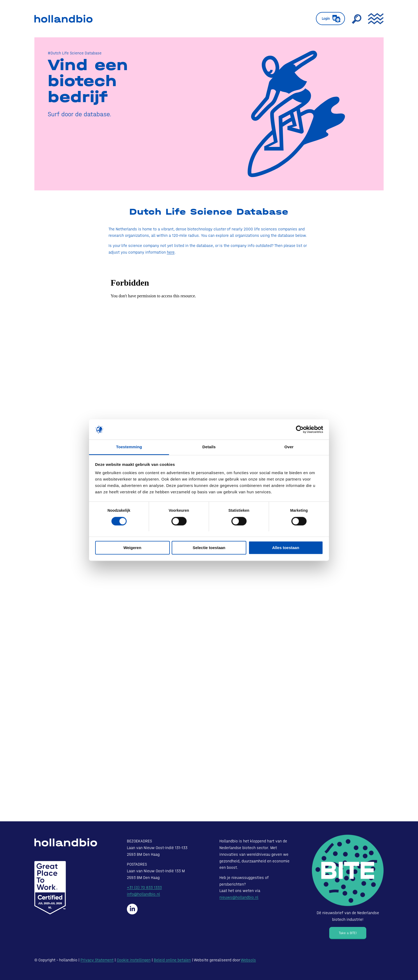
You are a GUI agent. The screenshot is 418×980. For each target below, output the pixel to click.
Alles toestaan (286, 548)
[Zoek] (356, 19)
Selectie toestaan (209, 548)
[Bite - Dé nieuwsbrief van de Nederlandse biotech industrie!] (348, 871)
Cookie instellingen (134, 960)
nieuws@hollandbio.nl (239, 897)
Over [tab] (289, 447)
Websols (248, 960)
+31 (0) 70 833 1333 (144, 887)
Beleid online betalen (172, 960)
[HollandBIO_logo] (63, 19)
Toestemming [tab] (129, 447)
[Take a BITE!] (348, 933)
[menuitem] (330, 19)
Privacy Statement (97, 960)
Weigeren (132, 548)
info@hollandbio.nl (143, 894)
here (171, 252)
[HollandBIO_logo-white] (66, 842)
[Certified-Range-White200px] (50, 888)
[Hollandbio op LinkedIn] (132, 909)
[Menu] (374, 19)
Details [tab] (209, 447)
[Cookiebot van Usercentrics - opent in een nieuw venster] (300, 429)
